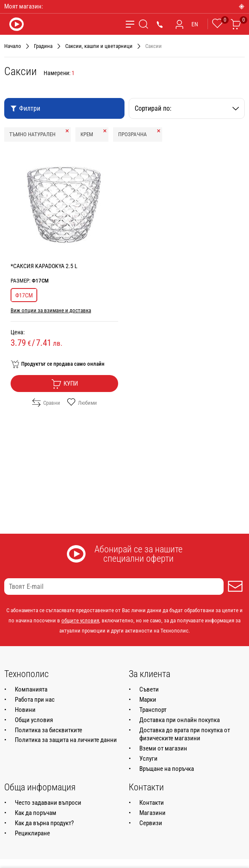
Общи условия (34, 720)
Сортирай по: (187, 108)
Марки (148, 700)
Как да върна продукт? (44, 823)
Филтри (25, 108)
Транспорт (153, 710)
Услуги (148, 759)
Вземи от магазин (163, 748)
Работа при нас (35, 700)
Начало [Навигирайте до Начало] (13, 46)
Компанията (31, 689)
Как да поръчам (36, 813)
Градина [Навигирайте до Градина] (43, 46)
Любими (82, 403)
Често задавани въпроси (48, 803)
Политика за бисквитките (48, 730)
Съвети (149, 689)
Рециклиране (32, 833)
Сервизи (151, 823)
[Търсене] (144, 24)
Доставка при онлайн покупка (180, 720)
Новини (25, 710)
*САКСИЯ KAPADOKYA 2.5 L (44, 266)
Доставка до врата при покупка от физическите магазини (185, 734)
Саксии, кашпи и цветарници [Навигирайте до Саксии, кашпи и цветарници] (99, 46)
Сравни (46, 403)
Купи (65, 384)
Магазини (152, 813)
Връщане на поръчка (167, 769)
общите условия (80, 620)
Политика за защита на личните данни (66, 740)
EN (195, 24)
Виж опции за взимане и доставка (51, 310)
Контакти (152, 803)
